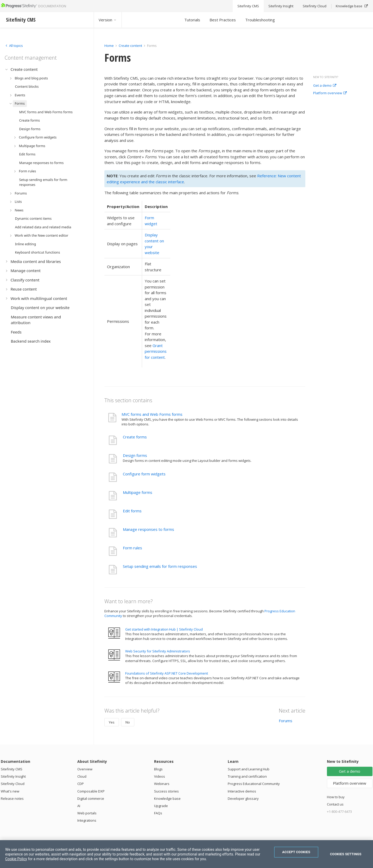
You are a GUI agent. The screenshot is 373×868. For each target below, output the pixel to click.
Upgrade (161, 806)
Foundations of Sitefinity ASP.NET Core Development (167, 673)
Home (109, 46)
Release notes (12, 798)
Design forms (135, 455)
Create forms (135, 437)
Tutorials (192, 20)
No (128, 722)
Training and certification (247, 776)
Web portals (87, 813)
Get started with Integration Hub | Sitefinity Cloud (164, 629)
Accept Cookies (296, 852)
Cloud (82, 776)
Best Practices (223, 20)
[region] (186, 854)
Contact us (335, 804)
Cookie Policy (16, 859)
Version (108, 20)
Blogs (158, 769)
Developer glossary (243, 798)
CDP (81, 784)
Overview (85, 769)
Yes (112, 722)
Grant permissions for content (156, 351)
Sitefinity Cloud (13, 784)
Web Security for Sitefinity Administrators (158, 651)
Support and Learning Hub (249, 769)
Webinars (162, 784)
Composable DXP (91, 791)
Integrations (87, 820)
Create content (130, 46)
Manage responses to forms (148, 529)
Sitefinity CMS (12, 769)
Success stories (166, 791)
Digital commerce (91, 798)
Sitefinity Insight (13, 776)
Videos (160, 776)
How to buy (336, 797)
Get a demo (325, 86)
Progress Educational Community (254, 784)
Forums (286, 721)
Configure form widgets (144, 474)
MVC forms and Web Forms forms (152, 414)
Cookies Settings (346, 854)
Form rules (132, 548)
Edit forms (132, 511)
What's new (10, 791)
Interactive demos (242, 791)
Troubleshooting (260, 20)
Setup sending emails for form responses (160, 566)
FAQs (158, 813)
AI (79, 806)
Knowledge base (167, 798)
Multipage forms (138, 492)
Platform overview (330, 93)
